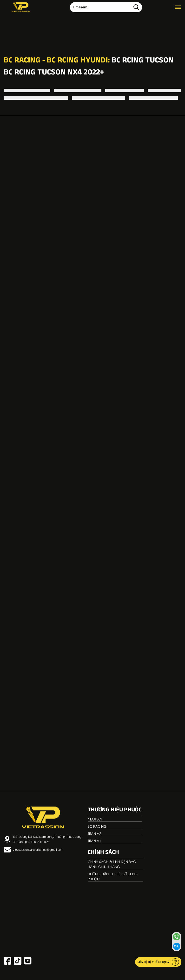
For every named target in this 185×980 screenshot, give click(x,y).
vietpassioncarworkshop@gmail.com (33, 850)
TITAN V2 (94, 833)
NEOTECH (96, 819)
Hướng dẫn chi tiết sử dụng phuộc (113, 876)
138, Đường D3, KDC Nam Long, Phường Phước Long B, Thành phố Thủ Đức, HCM (43, 839)
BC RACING (97, 826)
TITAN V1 (94, 841)
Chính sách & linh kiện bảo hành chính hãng (112, 864)
